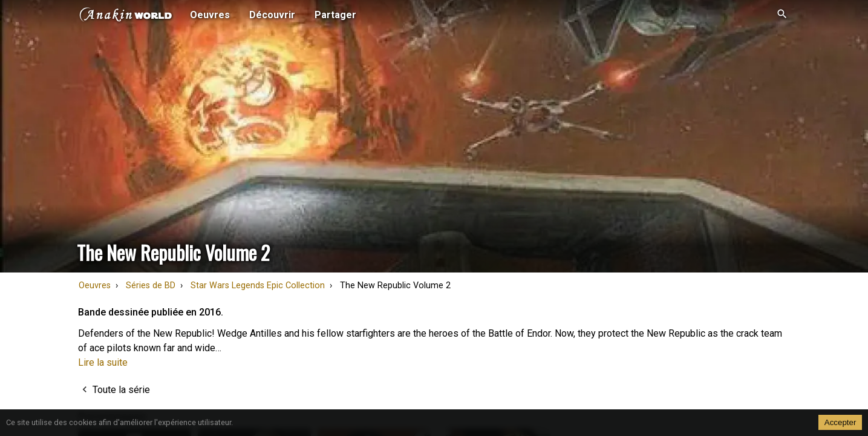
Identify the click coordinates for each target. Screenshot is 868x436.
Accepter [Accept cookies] (840, 422)
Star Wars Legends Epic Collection (258, 286)
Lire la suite (103, 362)
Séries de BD (151, 286)
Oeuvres (95, 286)
